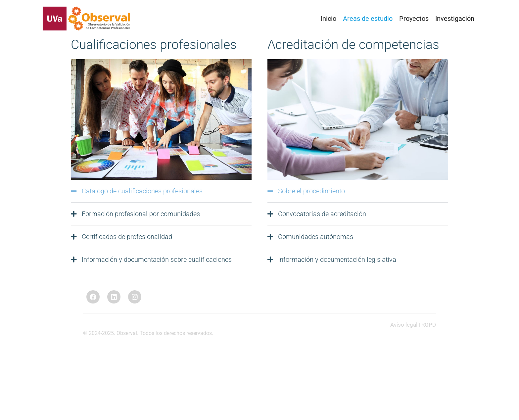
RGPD (429, 325)
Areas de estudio (368, 19)
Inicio (329, 19)
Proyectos (414, 19)
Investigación (455, 19)
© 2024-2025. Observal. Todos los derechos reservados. (148, 333)
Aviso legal (404, 325)
